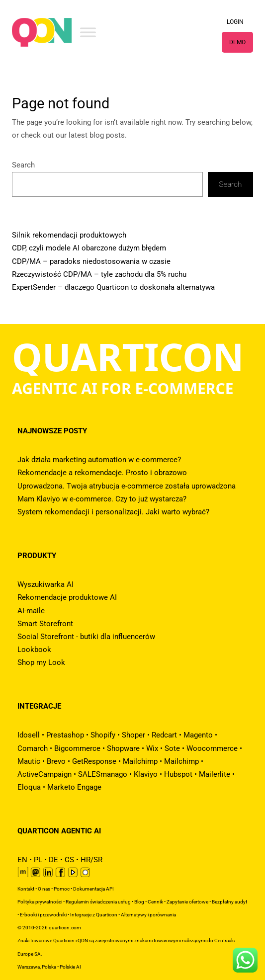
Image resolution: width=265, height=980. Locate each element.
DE (53, 860)
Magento (198, 735)
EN (22, 860)
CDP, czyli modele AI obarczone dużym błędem (89, 248)
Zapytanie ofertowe (187, 902)
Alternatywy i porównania (148, 915)
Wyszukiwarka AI (45, 584)
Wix (152, 748)
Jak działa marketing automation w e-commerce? (99, 460)
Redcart (164, 735)
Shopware (123, 748)
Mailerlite (215, 774)
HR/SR (91, 860)
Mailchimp (140, 761)
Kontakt (26, 889)
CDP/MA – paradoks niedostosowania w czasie (91, 261)
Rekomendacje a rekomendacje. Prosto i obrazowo (102, 473)
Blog (139, 902)
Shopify (103, 735)
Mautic (29, 761)
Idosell (29, 735)
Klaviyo (146, 774)
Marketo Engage (74, 787)
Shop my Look (41, 662)
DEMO (237, 42)
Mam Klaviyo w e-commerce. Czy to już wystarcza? (102, 499)
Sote (172, 748)
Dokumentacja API (93, 889)
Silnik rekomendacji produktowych (69, 235)
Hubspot (178, 774)
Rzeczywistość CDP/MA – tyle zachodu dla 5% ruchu (99, 274)
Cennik (155, 902)
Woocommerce (212, 748)
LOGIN (235, 22)
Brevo (56, 761)
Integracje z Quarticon (94, 915)
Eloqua (29, 787)
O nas (44, 889)
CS (69, 860)
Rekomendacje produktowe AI (67, 597)
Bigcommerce (77, 748)
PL (38, 860)
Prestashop (65, 735)
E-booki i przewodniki (43, 915)
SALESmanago (103, 774)
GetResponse (94, 761)
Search (23, 165)
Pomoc (62, 889)
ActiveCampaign (44, 774)
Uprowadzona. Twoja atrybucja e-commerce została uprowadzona (127, 486)
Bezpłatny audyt (229, 902)
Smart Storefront (45, 624)
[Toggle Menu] (88, 32)
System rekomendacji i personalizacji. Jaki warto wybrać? (113, 512)
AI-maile (31, 611)
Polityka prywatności (40, 902)
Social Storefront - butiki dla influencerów (86, 637)
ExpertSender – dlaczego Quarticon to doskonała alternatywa (113, 287)
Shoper (133, 735)
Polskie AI (70, 967)
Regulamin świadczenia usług (98, 902)
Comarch (33, 748)
